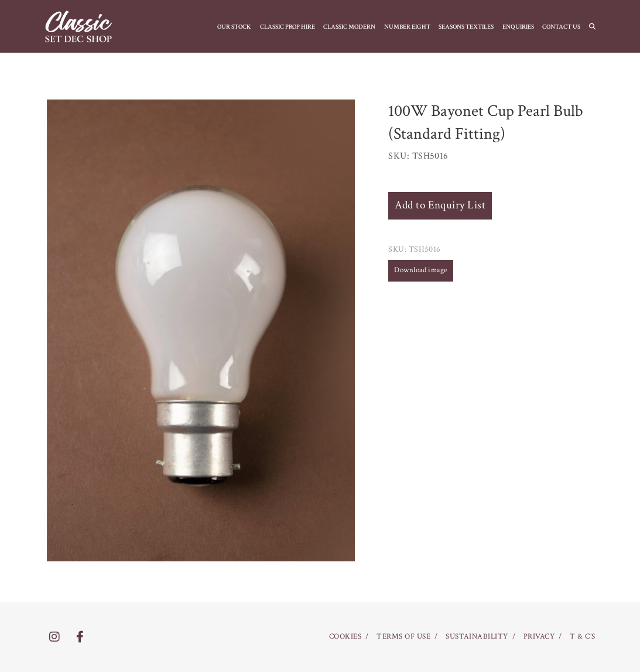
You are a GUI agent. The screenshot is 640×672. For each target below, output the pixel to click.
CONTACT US (561, 27)
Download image (421, 270)
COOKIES (345, 637)
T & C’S (582, 637)
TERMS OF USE (403, 637)
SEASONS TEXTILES (466, 27)
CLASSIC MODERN (349, 27)
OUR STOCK (234, 27)
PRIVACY (539, 637)
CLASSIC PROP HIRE (288, 27)
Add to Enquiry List (440, 205)
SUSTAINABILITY (477, 637)
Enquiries (518, 27)
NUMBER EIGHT (407, 27)
